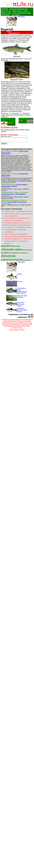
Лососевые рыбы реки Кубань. (21, 305)
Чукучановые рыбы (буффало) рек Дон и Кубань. (22, 291)
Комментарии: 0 (14, 33)
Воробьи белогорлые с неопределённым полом (18, 226)
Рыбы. (9, 32)
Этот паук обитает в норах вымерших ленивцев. (18, 228)
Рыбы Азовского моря (10, 327)
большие (28, 251)
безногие (9, 257)
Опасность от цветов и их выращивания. (16, 235)
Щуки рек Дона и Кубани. (22, 297)
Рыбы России (6, 11)
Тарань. (10, 123)
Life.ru (25, 4)
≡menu (4, 9)
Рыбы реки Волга (16, 325)
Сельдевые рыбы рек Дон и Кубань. (22, 311)
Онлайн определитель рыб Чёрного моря (15, 322)
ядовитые (8, 247)
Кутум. (21, 121)
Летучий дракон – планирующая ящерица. (15, 186)
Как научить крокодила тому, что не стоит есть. (18, 224)
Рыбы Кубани (22, 327)
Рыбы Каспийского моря (22, 13)
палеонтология (12, 260)
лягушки (8, 250)
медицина (27, 261)
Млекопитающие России (19, 9)
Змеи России (17, 11)
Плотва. (20, 282)
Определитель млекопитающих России (12, 320)
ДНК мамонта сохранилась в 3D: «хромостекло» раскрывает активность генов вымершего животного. (18, 242)
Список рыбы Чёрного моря (17, 203)
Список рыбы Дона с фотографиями (13, 195)
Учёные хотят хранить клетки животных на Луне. (18, 237)
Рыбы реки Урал (26, 325)
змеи (19, 250)
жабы (18, 247)
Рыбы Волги (5, 15)
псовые (5, 253)
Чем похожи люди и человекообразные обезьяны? (18, 212)
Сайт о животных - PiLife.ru (17, 331)
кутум (12, 35)
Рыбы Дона (16, 15)
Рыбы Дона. (21, 17)
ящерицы (15, 253)
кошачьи (24, 254)
